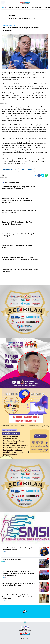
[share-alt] (35, 175)
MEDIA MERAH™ (25, 638)
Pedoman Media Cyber (25, 631)
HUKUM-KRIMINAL (37, 7)
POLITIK (10, 7)
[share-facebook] (39, 175)
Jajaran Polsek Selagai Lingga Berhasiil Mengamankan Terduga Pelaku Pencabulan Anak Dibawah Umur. (18, 597)
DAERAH (18, 7)
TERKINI (31, 170)
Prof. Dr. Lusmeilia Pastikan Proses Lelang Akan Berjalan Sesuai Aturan (18, 549)
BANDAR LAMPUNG (9, 25)
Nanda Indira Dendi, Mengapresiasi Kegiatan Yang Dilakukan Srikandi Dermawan (18, 584)
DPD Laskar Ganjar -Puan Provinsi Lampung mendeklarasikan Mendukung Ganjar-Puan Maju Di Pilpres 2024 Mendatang (18, 573)
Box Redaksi (25, 629)
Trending (3, 7)
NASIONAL (26, 7)
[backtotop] (25, 623)
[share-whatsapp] (46, 175)
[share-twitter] (43, 175)
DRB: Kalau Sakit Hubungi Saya (12, 560)
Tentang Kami (25, 632)
